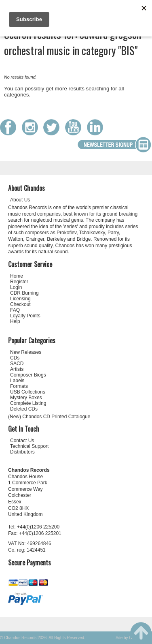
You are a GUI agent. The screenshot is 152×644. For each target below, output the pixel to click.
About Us (20, 200)
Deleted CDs (24, 409)
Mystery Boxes (26, 398)
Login (16, 287)
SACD (17, 364)
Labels (17, 381)
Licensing (20, 299)
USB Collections (28, 392)
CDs (15, 358)
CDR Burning (24, 293)
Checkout (20, 304)
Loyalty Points (25, 316)
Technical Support (29, 446)
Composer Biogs (28, 375)
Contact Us (22, 441)
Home (17, 276)
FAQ (15, 310)
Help (15, 321)
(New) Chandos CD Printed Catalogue (49, 417)
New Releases (26, 352)
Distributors (22, 452)
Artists (17, 369)
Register (19, 282)
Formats (19, 386)
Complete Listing (28, 403)
